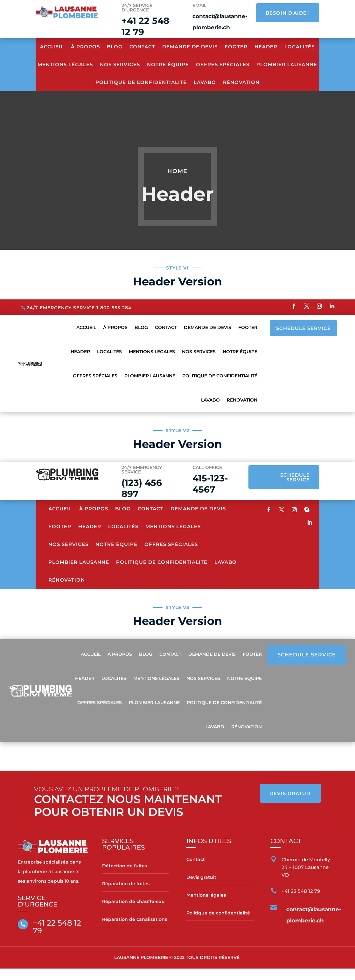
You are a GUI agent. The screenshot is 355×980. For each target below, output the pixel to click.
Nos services (120, 64)
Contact (142, 47)
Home (177, 171)
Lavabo (205, 82)
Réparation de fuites (126, 884)
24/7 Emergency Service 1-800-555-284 (79, 308)
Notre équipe (168, 64)
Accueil (52, 47)
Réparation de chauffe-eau (133, 901)
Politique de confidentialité (141, 82)
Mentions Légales (65, 64)
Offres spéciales (223, 64)
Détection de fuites (125, 866)
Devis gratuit (201, 877)
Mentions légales (206, 895)
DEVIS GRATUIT (290, 793)
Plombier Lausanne (287, 64)
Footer (236, 47)
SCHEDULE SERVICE (303, 328)
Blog (115, 47)
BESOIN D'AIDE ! (288, 13)
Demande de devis (190, 47)
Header (266, 47)
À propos (85, 47)
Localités (299, 47)
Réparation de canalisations (135, 919)
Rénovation (241, 82)
